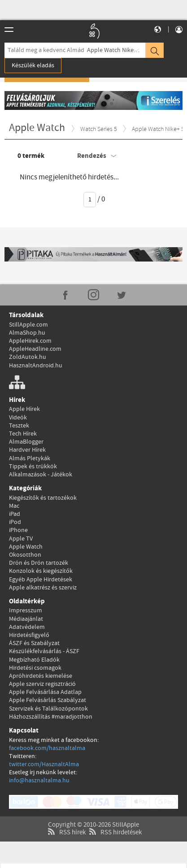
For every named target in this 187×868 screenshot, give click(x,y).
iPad (15, 514)
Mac (14, 506)
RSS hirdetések (114, 821)
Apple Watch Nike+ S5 (116, 50)
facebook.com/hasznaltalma (47, 748)
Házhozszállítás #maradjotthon (51, 717)
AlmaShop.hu (27, 333)
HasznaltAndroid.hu (36, 366)
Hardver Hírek (27, 450)
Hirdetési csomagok (35, 668)
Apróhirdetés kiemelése (41, 676)
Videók (18, 418)
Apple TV (21, 539)
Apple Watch (26, 547)
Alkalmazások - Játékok (41, 475)
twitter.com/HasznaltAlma (44, 764)
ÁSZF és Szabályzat (34, 643)
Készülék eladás (33, 65)
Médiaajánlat (26, 619)
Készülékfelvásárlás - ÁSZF (44, 651)
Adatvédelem (27, 627)
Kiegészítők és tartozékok (43, 498)
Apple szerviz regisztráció (42, 684)
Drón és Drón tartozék (39, 563)
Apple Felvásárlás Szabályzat (48, 700)
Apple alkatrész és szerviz (43, 588)
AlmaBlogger (26, 442)
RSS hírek (66, 821)
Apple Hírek (24, 409)
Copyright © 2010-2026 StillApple (93, 814)
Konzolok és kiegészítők (41, 571)
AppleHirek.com (30, 341)
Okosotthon (25, 555)
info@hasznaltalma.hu (39, 781)
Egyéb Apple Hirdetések (41, 580)
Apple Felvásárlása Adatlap (45, 692)
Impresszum (26, 611)
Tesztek (19, 426)
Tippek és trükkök (33, 467)
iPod (15, 522)
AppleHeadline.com (35, 349)
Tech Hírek (23, 434)
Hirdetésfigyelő (29, 635)
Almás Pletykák (30, 458)
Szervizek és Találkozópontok (48, 709)
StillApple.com (28, 325)
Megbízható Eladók (34, 660)
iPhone (18, 530)
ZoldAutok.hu (28, 357)
